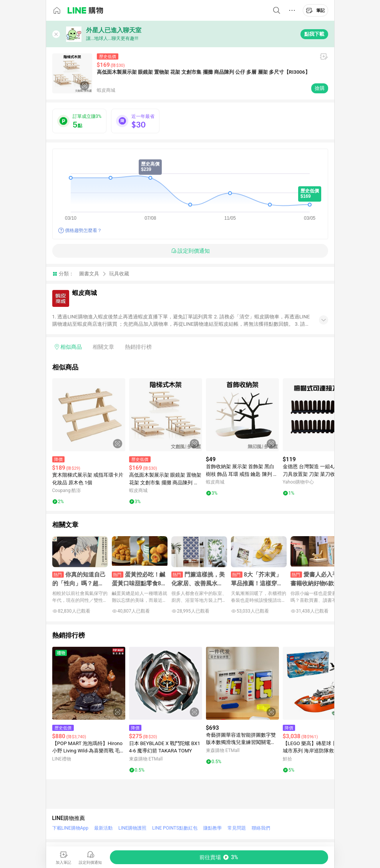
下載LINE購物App (70, 828)
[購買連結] (219, 857)
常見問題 (237, 828)
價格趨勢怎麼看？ (83, 230)
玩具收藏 (119, 274)
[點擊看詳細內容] (89, 415)
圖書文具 (89, 274)
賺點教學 (212, 828)
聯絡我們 (261, 828)
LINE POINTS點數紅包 (175, 828)
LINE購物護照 (132, 828)
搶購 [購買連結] (320, 88)
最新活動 (103, 828)
